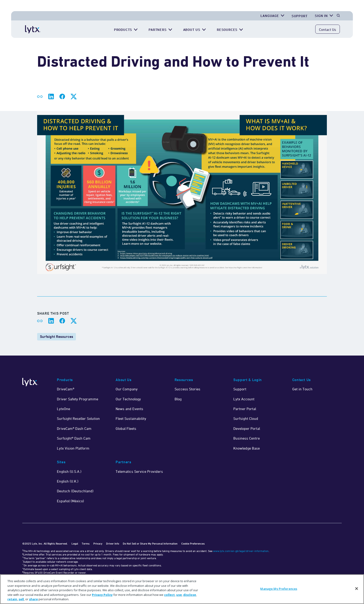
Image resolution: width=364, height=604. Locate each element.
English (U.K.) (68, 481)
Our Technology (128, 399)
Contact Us (328, 29)
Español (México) (70, 501)
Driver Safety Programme (78, 399)
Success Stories (187, 389)
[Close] (357, 589)
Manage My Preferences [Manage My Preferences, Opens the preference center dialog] (279, 589)
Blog (178, 399)
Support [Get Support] (300, 16)
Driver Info (113, 544)
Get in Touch (302, 389)
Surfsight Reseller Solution (78, 418)
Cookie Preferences (193, 544)
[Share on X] (73, 97)
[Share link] (40, 97)
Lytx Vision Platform (73, 448)
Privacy (98, 544)
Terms (86, 544)
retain (12, 599)
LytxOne (63, 409)
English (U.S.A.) (69, 471)
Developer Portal (247, 428)
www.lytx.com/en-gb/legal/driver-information (241, 551)
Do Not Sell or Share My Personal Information (150, 544)
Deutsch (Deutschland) (75, 491)
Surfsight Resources (57, 337)
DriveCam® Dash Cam (74, 428)
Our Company (127, 389)
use (179, 595)
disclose (190, 595)
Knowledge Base (247, 448)
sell (21, 599)
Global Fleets (126, 428)
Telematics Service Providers (139, 471)
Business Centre (247, 438)
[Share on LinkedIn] (51, 97)
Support (240, 389)
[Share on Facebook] (62, 97)
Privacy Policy (102, 595)
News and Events (129, 409)
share (33, 599)
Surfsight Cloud (246, 418)
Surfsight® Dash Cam (74, 438)
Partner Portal (245, 409)
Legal (75, 544)
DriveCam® (66, 389)
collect (169, 595)
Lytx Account (244, 399)
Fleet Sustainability (131, 418)
